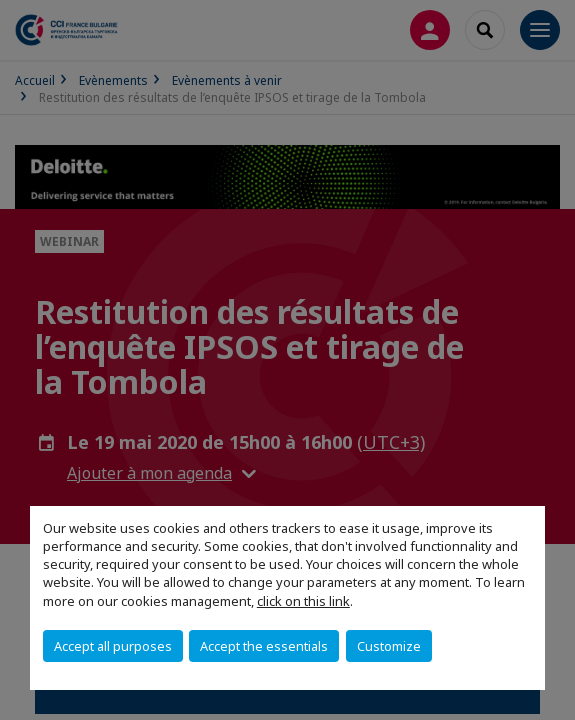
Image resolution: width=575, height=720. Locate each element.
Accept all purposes (113, 646)
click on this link (303, 601)
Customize (389, 646)
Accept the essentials (264, 646)
